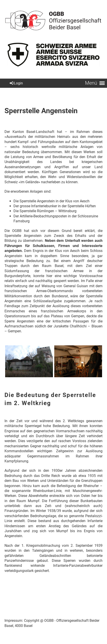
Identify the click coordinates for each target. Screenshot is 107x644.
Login (16, 83)
